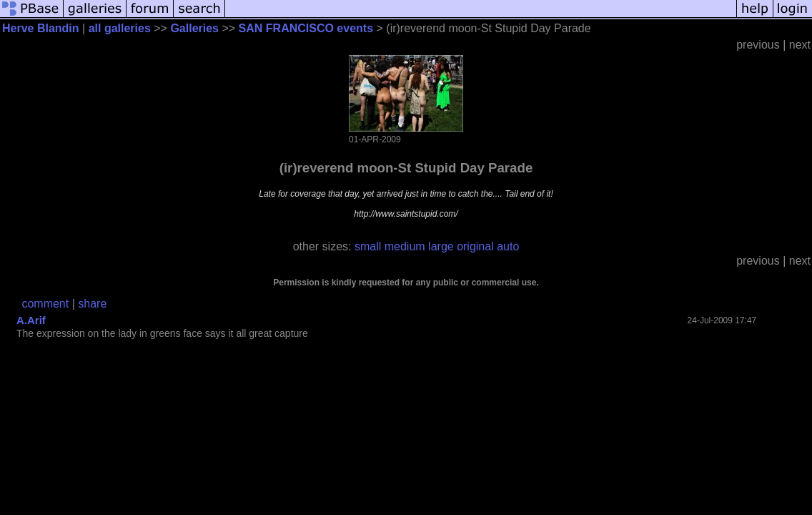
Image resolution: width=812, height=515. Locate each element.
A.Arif (31, 320)
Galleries (194, 28)
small (368, 246)
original (475, 246)
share (92, 304)
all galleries (120, 28)
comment (45, 304)
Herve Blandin (41, 28)
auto (508, 246)
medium (405, 246)
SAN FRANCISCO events (306, 28)
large (441, 246)
